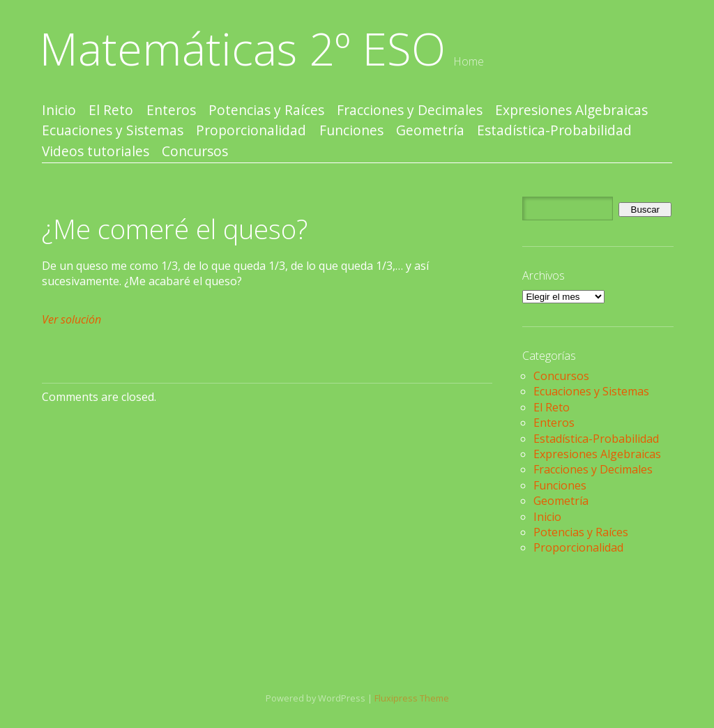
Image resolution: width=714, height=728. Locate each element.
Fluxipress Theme (412, 698)
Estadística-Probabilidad (554, 131)
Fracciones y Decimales (410, 111)
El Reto (111, 111)
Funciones (351, 131)
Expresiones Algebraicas (571, 111)
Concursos (195, 152)
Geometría (430, 131)
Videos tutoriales (96, 152)
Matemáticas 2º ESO (243, 48)
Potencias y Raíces (266, 111)
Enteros (171, 111)
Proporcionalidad (251, 131)
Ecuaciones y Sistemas (113, 131)
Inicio (59, 111)
